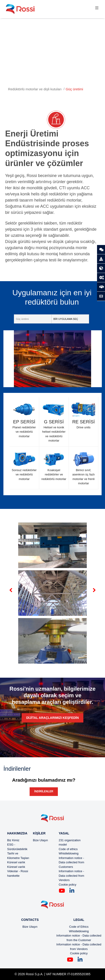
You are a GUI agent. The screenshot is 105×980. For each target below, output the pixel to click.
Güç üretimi (74, 89)
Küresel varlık (16, 862)
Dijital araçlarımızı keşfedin (52, 718)
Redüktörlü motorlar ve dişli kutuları (35, 89)
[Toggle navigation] (97, 9)
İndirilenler (44, 791)
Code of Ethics (79, 927)
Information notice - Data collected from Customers (72, 862)
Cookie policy (68, 885)
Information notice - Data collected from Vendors (72, 876)
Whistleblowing (69, 853)
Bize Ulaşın (41, 840)
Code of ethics (68, 849)
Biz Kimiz (13, 840)
